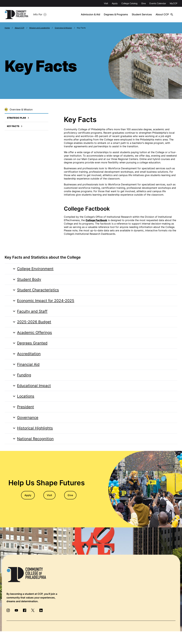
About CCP (163, 15)
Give (143, 3)
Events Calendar (158, 3)
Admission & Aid (92, 15)
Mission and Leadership (40, 28)
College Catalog (129, 3)
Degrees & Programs (117, 15)
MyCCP (174, 3)
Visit (106, 3)
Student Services (143, 15)
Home (7, 28)
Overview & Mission (63, 28)
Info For (38, 15)
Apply (115, 3)
